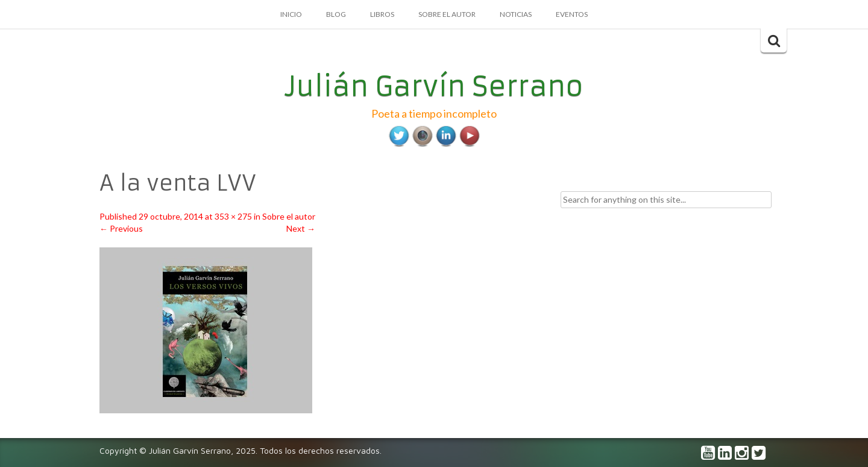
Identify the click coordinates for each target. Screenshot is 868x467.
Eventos (572, 14)
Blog (336, 14)
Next (301, 228)
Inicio (291, 14)
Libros (382, 14)
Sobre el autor (447, 14)
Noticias (516, 14)
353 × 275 (233, 216)
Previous (121, 228)
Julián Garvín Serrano (434, 86)
